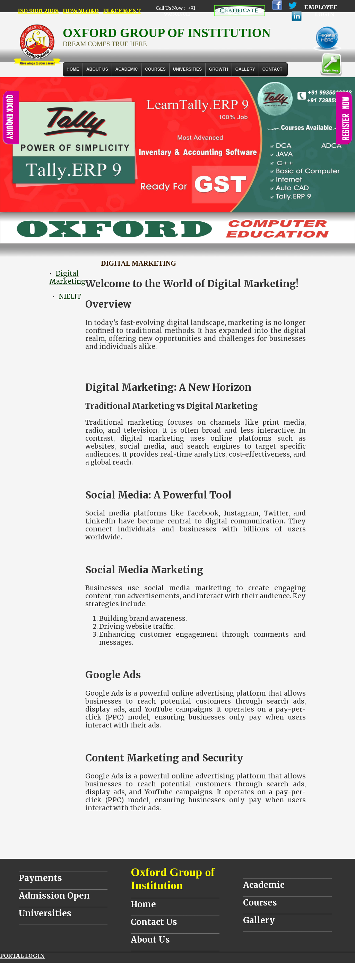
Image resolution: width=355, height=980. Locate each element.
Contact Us (154, 922)
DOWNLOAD (81, 11)
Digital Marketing (67, 277)
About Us (97, 69)
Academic (264, 885)
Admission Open (54, 896)
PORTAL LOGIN (22, 956)
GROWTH (219, 69)
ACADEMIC (127, 69)
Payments (40, 878)
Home (73, 69)
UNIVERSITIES (187, 69)
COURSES (155, 69)
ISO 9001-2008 (38, 11)
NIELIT (70, 296)
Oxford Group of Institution (173, 879)
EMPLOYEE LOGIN (321, 11)
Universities (45, 913)
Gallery (245, 69)
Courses (260, 903)
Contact (272, 69)
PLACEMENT (122, 11)
